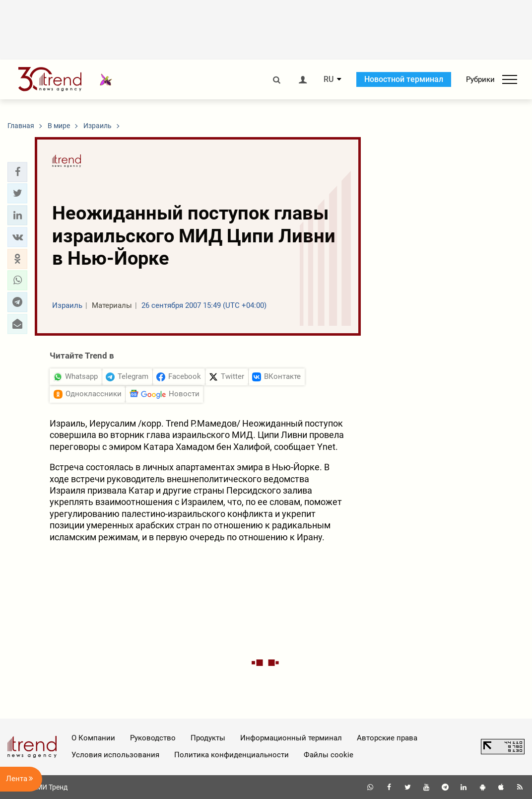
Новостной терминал (404, 79)
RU (329, 79)
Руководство (153, 738)
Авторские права (387, 738)
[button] (17, 172)
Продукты (208, 738)
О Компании (93, 738)
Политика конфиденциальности (232, 755)
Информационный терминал (291, 738)
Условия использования (115, 755)
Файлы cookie (329, 755)
